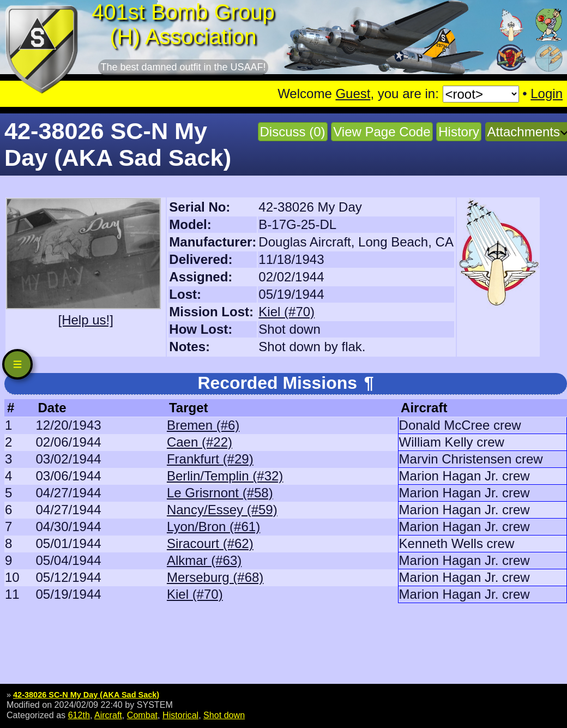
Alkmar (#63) (204, 560)
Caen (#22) (200, 442)
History (459, 132)
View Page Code (382, 132)
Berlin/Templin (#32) (225, 476)
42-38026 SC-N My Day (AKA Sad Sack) (86, 695)
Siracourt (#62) (210, 543)
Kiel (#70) (286, 312)
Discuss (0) (293, 132)
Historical (180, 715)
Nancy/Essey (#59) (222, 510)
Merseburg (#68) (215, 577)
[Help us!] (85, 320)
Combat (142, 715)
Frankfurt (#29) (210, 459)
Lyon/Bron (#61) (213, 527)
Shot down (224, 715)
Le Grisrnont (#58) (220, 493)
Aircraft (108, 715)
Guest (353, 94)
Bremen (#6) (203, 425)
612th (79, 715)
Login (547, 94)
